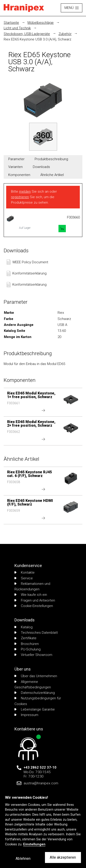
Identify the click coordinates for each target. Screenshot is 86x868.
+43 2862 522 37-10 (40, 767)
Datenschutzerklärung (35, 693)
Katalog (24, 627)
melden (25, 192)
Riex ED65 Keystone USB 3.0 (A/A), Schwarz (37, 39)
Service (24, 578)
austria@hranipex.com (41, 783)
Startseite (11, 23)
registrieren (20, 197)
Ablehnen (23, 859)
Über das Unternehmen (36, 676)
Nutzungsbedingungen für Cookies (38, 701)
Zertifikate (25, 638)
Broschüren (27, 644)
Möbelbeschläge (41, 23)
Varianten (15, 167)
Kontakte (25, 572)
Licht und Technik (17, 28)
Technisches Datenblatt (36, 633)
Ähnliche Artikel (52, 175)
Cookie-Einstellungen (34, 606)
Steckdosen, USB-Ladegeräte (27, 34)
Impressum (26, 715)
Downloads (41, 167)
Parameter (16, 159)
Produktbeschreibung (51, 159)
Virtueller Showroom (33, 655)
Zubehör (65, 34)
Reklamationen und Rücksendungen (32, 586)
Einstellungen (34, 844)
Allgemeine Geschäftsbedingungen (33, 684)
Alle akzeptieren (63, 857)
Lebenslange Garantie (35, 709)
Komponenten (19, 175)
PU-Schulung (28, 649)
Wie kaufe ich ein (31, 595)
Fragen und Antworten (35, 600)
